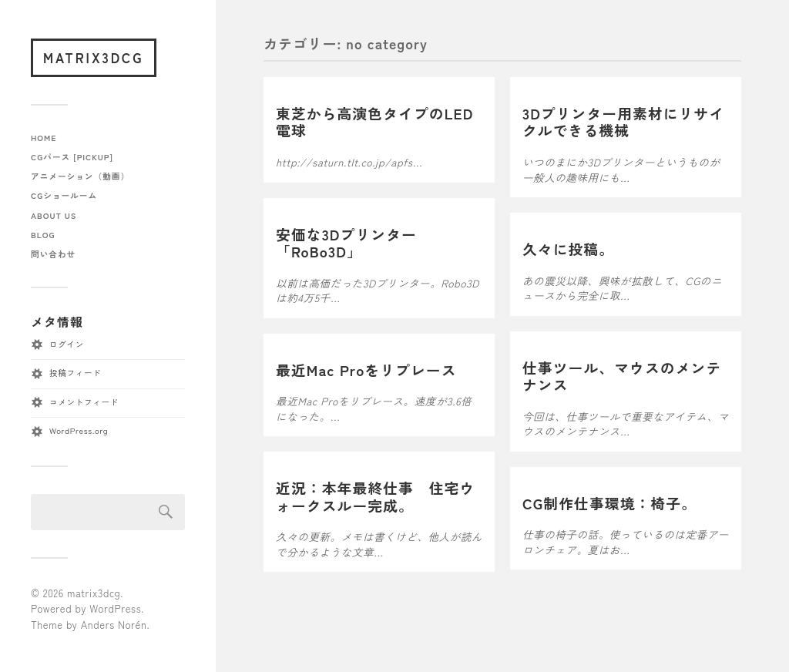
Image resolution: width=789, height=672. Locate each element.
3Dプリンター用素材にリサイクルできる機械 (623, 122)
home (44, 138)
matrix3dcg (94, 57)
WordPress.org (79, 430)
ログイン (67, 344)
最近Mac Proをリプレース (366, 370)
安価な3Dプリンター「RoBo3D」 (346, 243)
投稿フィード (75, 373)
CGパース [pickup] (72, 157)
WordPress (115, 608)
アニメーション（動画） (80, 176)
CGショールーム (64, 195)
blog (43, 235)
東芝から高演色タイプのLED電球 (374, 122)
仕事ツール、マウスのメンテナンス (622, 376)
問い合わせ (53, 254)
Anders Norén (114, 625)
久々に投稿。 (568, 249)
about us (54, 215)
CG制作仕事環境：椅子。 (609, 503)
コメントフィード (84, 402)
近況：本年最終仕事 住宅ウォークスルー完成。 (375, 496)
